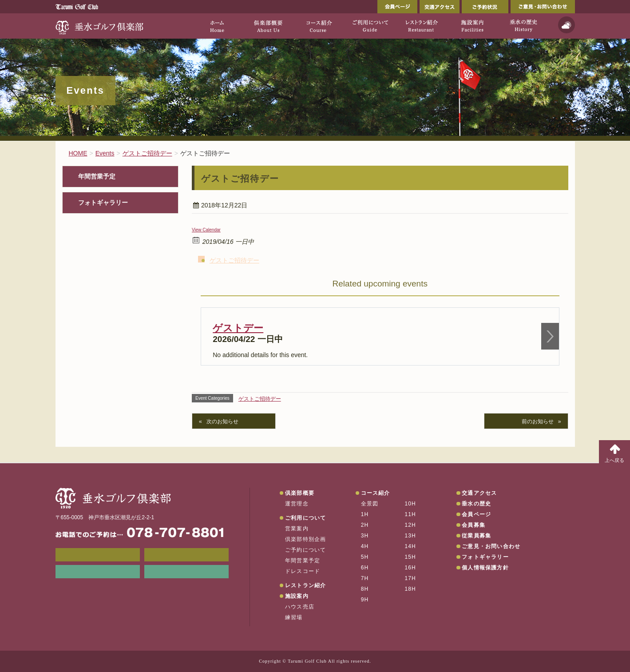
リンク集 (98, 572)
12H (410, 525)
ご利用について (305, 518)
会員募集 (473, 525)
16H (410, 568)
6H (365, 568)
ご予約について (305, 550)
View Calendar (206, 230)
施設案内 (297, 596)
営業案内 (297, 529)
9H (365, 600)
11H (410, 514)
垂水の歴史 (476, 504)
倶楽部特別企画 (305, 539)
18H (410, 589)
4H (365, 546)
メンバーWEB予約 (98, 555)
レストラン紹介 (305, 585)
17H (410, 578)
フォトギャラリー (103, 203)
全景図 (370, 504)
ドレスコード (303, 571)
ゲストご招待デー (234, 260)
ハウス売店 (300, 607)
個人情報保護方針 (485, 568)
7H (365, 578)
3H (365, 536)
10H (410, 504)
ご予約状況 (485, 7)
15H (410, 557)
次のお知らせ (222, 421)
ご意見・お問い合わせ (543, 7)
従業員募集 (476, 536)
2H (365, 525)
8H (365, 589)
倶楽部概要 (300, 493)
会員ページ (397, 7)
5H (365, 557)
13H (410, 536)
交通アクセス (440, 7)
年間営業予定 (97, 177)
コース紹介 (376, 493)
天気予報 (567, 25)
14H (410, 546)
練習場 (294, 617)
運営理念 (297, 504)
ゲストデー (238, 328)
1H (365, 514)
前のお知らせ (538, 421)
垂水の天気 (186, 572)
